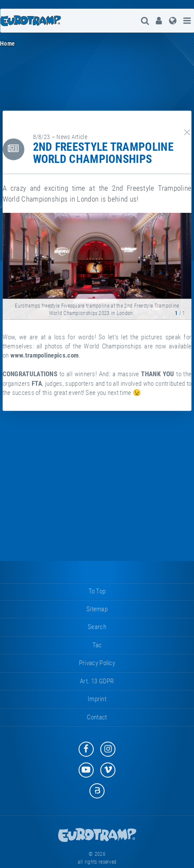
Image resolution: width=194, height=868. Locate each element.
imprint (97, 699)
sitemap (97, 609)
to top (97, 591)
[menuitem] (159, 21)
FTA (37, 383)
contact (97, 717)
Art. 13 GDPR (97, 681)
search (97, 627)
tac (97, 645)
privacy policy (97, 663)
